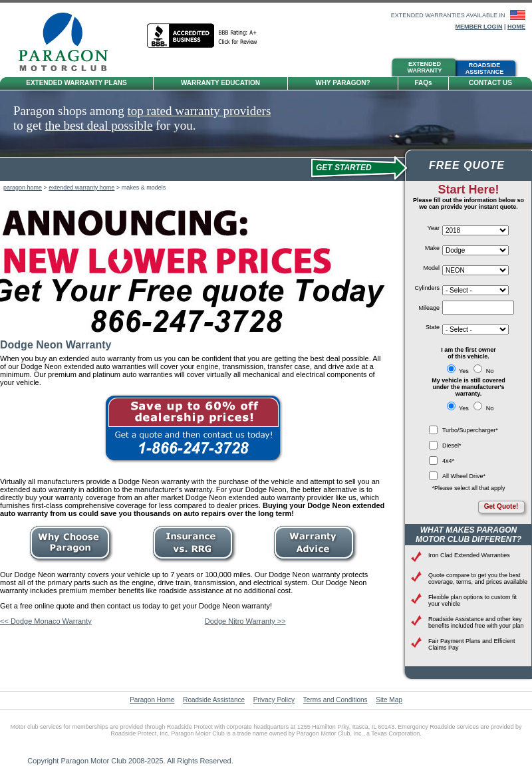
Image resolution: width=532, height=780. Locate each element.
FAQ (423, 83)
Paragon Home (152, 700)
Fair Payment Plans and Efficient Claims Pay (471, 644)
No (483, 371)
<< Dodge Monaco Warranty (46, 621)
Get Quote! (501, 506)
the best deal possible (99, 125)
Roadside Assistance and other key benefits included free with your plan (476, 622)
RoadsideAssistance (484, 68)
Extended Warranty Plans (76, 83)
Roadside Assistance (214, 700)
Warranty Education (220, 83)
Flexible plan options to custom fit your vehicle (472, 600)
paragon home (23, 188)
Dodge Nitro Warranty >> (245, 621)
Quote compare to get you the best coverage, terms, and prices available (478, 579)
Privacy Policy (274, 700)
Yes (459, 371)
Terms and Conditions (335, 700)
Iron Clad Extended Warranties (469, 555)
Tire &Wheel (279, 68)
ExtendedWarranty (425, 67)
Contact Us (490, 83)
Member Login (478, 27)
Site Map (389, 700)
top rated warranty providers (199, 111)
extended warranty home (81, 188)
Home (516, 27)
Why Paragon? (342, 83)
